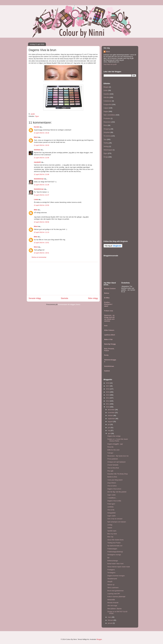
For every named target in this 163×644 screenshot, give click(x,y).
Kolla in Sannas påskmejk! (116, 597)
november (111, 413)
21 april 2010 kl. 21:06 (42, 158)
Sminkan (37, 150)
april (109, 433)
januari (110, 623)
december (111, 410)
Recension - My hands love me (118, 456)
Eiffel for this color (113, 450)
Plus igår (110, 471)
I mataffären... (112, 498)
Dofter (106, 90)
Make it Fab (108, 339)
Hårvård (106, 97)
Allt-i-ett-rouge (112, 606)
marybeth (37, 162)
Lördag (110, 525)
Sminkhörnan (39, 179)
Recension (107, 122)
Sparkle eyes (112, 531)
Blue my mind (112, 534)
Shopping (107, 129)
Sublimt (107, 371)
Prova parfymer (113, 459)
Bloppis (106, 87)
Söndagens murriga (114, 555)
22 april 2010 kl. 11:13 (42, 232)
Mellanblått (111, 600)
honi (106, 326)
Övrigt (106, 157)
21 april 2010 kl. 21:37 (42, 195)
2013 (108, 398)
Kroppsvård (108, 104)
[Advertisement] (63, 279)
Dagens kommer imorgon (116, 576)
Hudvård (107, 94)
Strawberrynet (112, 579)
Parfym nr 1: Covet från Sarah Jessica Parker (118, 440)
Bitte (36, 210)
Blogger (99, 639)
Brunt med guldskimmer (115, 591)
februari (111, 620)
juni (109, 428)
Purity (106, 355)
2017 (108, 386)
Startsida (64, 298)
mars (110, 617)
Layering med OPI (114, 594)
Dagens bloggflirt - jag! (115, 444)
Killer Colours (109, 330)
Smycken (107, 132)
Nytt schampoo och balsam (117, 522)
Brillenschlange (113, 561)
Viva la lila (111, 510)
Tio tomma (107, 136)
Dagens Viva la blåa (114, 501)
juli (109, 424)
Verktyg (106, 146)
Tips (105, 139)
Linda (36, 199)
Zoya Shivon (112, 483)
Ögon (37, 116)
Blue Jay (110, 537)
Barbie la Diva (112, 477)
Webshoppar (108, 150)
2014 (108, 395)
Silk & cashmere (113, 588)
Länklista (110, 507)
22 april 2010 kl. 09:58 (42, 222)
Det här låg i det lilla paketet (117, 492)
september (112, 419)
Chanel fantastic (113, 465)
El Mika (107, 298)
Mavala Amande (113, 603)
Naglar (106, 111)
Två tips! (110, 453)
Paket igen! (111, 504)
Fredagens (111, 570)
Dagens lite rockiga (114, 436)
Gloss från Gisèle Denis (115, 540)
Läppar (106, 108)
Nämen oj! (111, 585)
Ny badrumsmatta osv (115, 546)
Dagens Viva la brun (114, 489)
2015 (108, 392)
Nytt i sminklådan (109, 115)
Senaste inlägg (35, 298)
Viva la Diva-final (113, 468)
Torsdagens (111, 573)
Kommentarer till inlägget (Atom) (69, 304)
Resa (105, 125)
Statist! (110, 528)
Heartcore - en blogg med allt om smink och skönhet (109, 318)
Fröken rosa (109, 311)
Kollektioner (108, 101)
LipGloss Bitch (110, 335)
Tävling (106, 143)
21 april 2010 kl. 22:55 (42, 205)
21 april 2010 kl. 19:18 (42, 133)
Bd (108, 558)
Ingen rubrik (111, 495)
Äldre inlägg (93, 298)
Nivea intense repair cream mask (119, 567)
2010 (108, 407)
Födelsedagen (112, 549)
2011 (108, 404)
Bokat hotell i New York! (115, 564)
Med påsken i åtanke (114, 609)
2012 (108, 401)
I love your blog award (115, 480)
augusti (110, 422)
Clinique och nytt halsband (116, 462)
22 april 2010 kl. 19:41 (42, 253)
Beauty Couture (110, 289)
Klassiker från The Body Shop (118, 474)
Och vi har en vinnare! (115, 519)
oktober (111, 415)
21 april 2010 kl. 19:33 (42, 145)
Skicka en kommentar (39, 257)
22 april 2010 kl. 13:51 (42, 243)
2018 (108, 383)
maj (109, 430)
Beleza (107, 293)
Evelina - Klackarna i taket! (108, 304)
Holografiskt (111, 513)
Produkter (107, 118)
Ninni (36, 137)
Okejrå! (110, 582)
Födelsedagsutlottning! (115, 552)
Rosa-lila (110, 447)
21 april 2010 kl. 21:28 (42, 185)
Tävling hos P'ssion (114, 543)
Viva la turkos (112, 486)
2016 (108, 389)
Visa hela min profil (110, 64)
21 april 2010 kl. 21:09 (42, 174)
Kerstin (37, 127)
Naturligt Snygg (110, 344)
